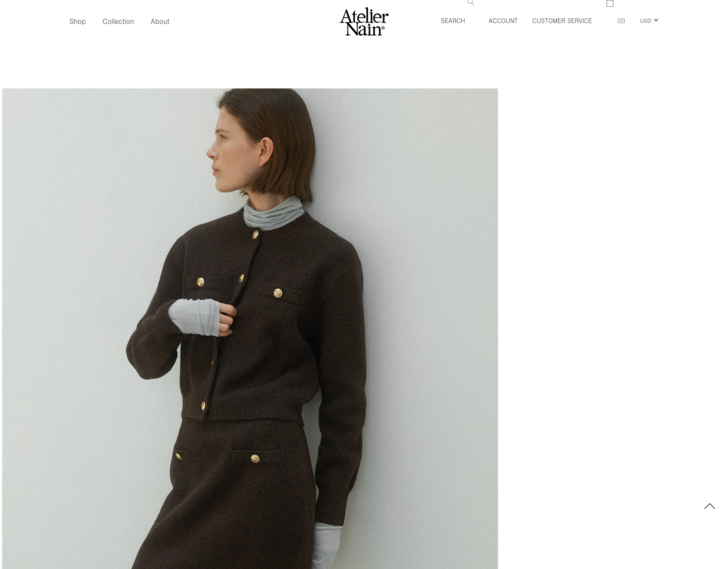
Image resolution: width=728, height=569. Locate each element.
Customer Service (562, 21)
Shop (77, 21)
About (160, 21)
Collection (118, 21)
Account (503, 21)
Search (457, 12)
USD (645, 20)
